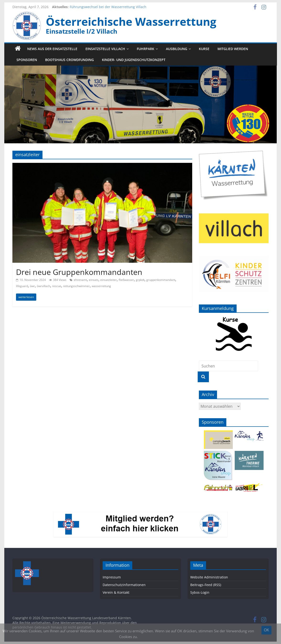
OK (266, 630)
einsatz (94, 280)
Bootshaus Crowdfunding (69, 60)
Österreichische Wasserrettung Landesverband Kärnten (86, 618)
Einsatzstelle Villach (105, 49)
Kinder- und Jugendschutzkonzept (134, 60)
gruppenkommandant (161, 280)
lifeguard (22, 286)
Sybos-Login (200, 592)
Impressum (112, 577)
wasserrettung (101, 286)
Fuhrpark (146, 49)
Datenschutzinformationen (124, 585)
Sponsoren (27, 60)
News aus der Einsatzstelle (52, 49)
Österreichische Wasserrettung (131, 21)
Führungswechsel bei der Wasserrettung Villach (108, 7)
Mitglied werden (233, 49)
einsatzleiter (109, 280)
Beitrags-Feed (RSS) (206, 585)
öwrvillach (43, 286)
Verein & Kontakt (116, 592)
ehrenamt (80, 280)
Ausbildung (177, 49)
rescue (57, 286)
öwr (32, 286)
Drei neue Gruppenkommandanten (79, 272)
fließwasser (126, 280)
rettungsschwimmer (76, 286)
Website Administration (209, 577)
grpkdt (140, 280)
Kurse (204, 49)
